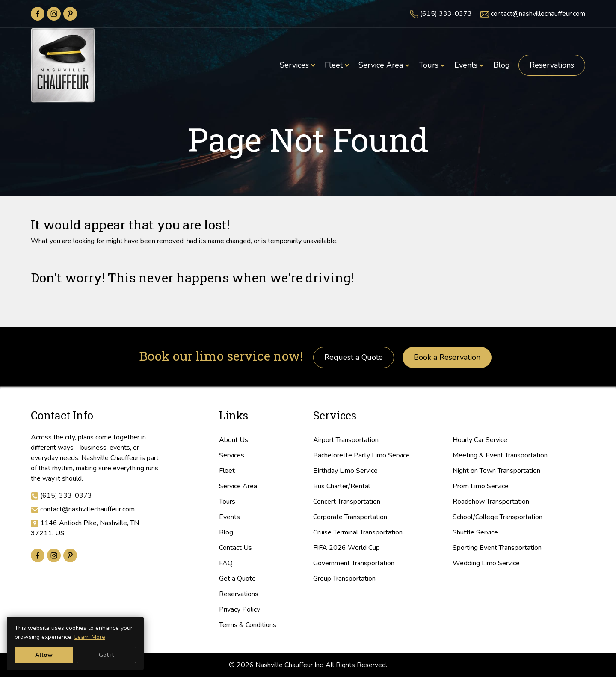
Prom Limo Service (481, 486)
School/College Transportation (498, 517)
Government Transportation (354, 563)
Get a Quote (237, 579)
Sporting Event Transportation (497, 548)
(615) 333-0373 (446, 14)
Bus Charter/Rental (342, 486)
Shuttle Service (475, 532)
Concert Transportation (347, 502)
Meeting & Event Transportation (500, 455)
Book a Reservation (447, 357)
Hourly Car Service (480, 440)
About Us (234, 440)
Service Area (238, 486)
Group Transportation (344, 579)
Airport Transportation (346, 440)
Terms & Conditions (248, 625)
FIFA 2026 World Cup (346, 548)
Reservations (552, 65)
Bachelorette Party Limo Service (361, 455)
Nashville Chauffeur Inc (289, 665)
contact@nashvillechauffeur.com (538, 14)
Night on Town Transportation (496, 471)
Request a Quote (354, 357)
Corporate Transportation (350, 517)
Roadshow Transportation (491, 502)
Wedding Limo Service (486, 563)
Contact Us (235, 548)
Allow (44, 655)
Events (230, 517)
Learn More (90, 637)
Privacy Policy (240, 609)
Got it (106, 655)
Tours (227, 502)
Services (232, 455)
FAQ (226, 563)
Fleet (227, 471)
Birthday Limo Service (345, 471)
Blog (226, 532)
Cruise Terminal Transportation (358, 532)
